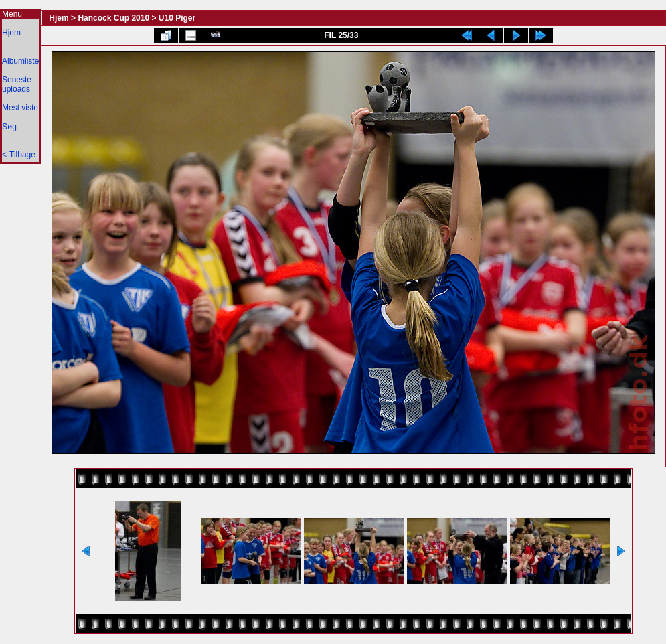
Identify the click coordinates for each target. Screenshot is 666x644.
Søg (9, 127)
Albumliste (20, 61)
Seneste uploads (17, 84)
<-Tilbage (19, 155)
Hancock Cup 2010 (113, 18)
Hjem (11, 33)
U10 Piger (177, 18)
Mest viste (20, 108)
